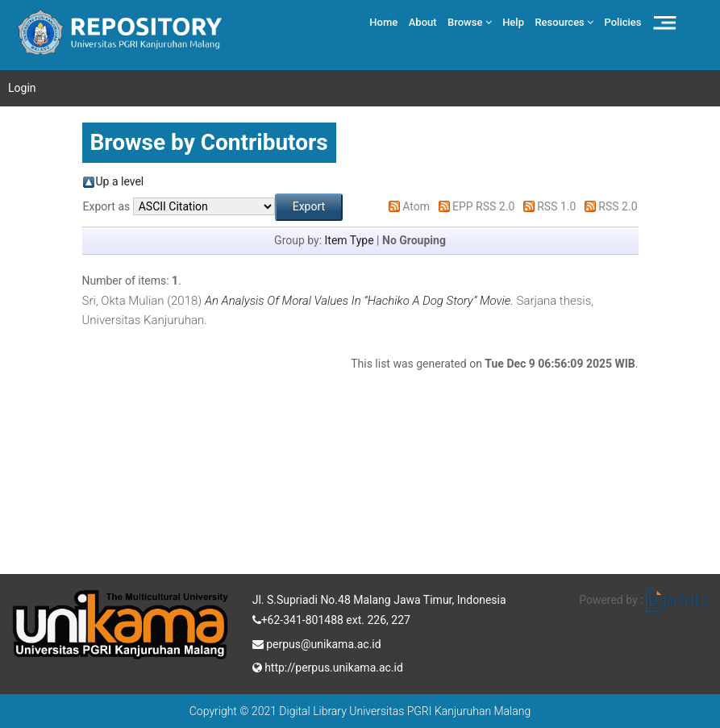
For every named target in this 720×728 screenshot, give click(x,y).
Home (383, 22)
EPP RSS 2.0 (483, 206)
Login (22, 88)
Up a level (120, 181)
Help (513, 22)
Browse (470, 22)
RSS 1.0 (556, 206)
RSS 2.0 (618, 206)
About (423, 22)
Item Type (350, 240)
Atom (416, 206)
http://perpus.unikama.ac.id (328, 666)
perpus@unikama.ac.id (317, 643)
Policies (623, 22)
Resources (564, 22)
